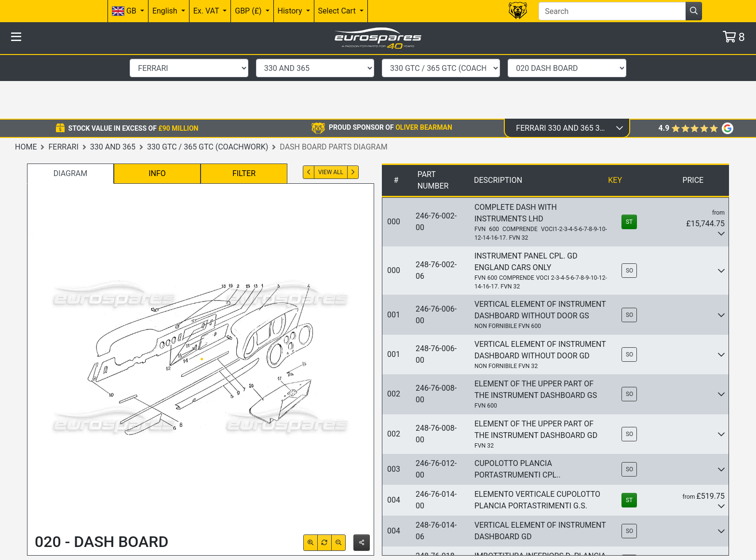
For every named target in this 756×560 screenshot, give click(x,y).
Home (26, 82)
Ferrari (63, 82)
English (166, 11)
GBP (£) (249, 11)
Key (615, 116)
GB (125, 11)
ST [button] (629, 157)
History (291, 11)
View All (331, 108)
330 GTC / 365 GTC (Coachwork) (208, 82)
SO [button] (629, 206)
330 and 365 (113, 82)
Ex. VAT (207, 11)
